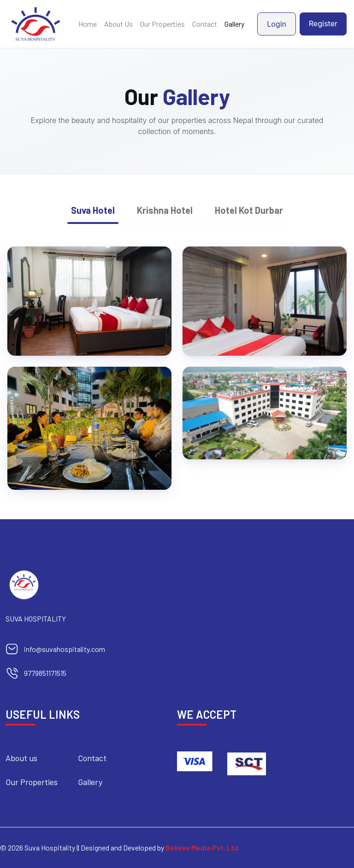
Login (277, 24)
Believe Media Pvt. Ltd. (203, 847)
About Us (118, 24)
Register (323, 23)
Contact (205, 24)
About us (21, 758)
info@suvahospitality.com (65, 649)
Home (88, 24)
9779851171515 (45, 673)
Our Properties (162, 24)
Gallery (234, 24)
